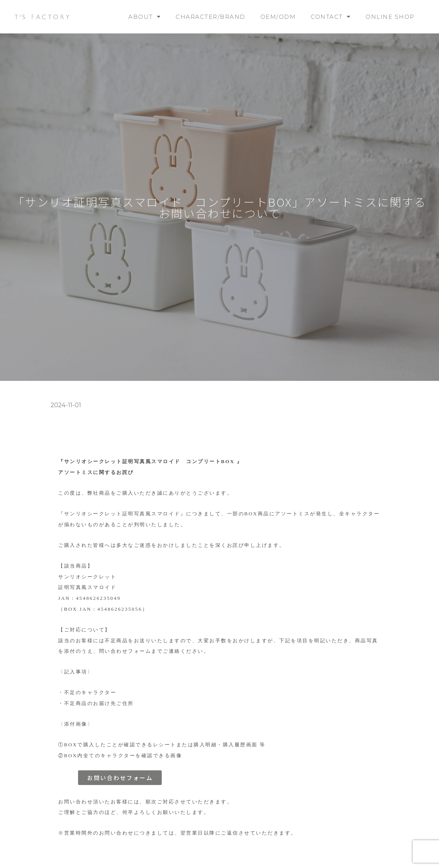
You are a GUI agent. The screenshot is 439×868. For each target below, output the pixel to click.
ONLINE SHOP (390, 17)
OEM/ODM (278, 17)
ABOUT (144, 17)
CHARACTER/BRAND (210, 17)
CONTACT (331, 17)
